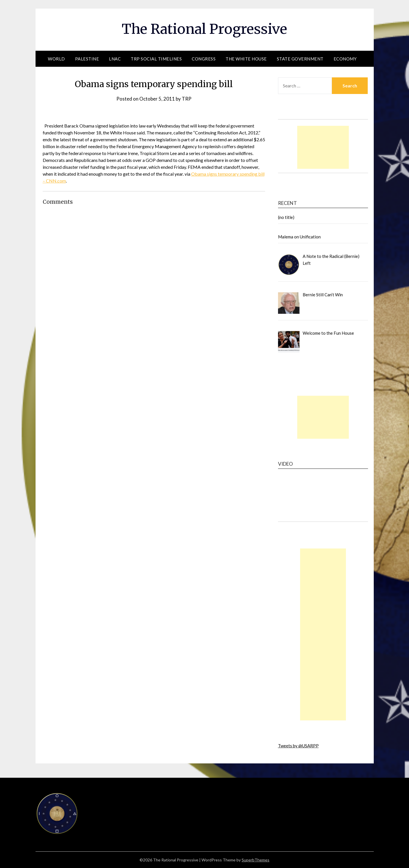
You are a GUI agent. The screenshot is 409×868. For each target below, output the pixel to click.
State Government (300, 59)
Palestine (87, 59)
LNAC (115, 59)
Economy (345, 59)
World (56, 59)
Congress (204, 59)
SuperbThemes (256, 860)
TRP (187, 99)
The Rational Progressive (204, 29)
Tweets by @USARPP (298, 746)
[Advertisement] (323, 147)
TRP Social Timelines (156, 59)
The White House (246, 59)
